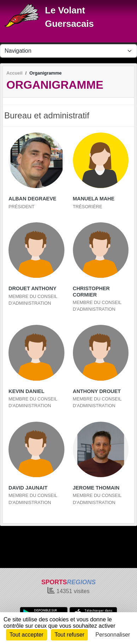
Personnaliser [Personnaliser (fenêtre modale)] (113, 635)
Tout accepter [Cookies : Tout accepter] (27, 635)
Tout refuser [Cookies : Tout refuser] (69, 635)
